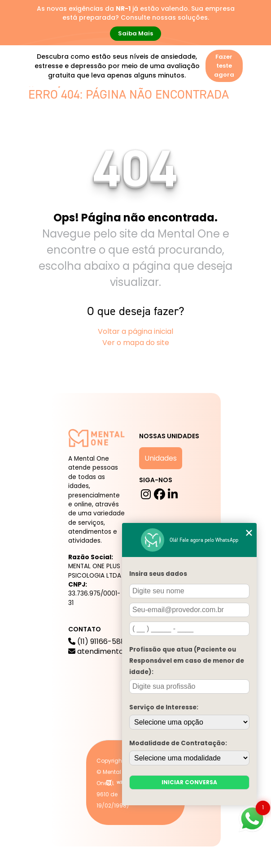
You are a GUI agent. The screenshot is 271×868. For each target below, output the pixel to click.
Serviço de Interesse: (164, 707)
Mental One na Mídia (67, 129)
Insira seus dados (158, 574)
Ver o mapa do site (136, 343)
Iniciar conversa (189, 782)
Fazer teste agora (224, 66)
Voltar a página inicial (135, 331)
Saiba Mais (135, 33)
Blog (152, 108)
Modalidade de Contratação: (178, 743)
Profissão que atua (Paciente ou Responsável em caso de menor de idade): (187, 661)
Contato (48, 151)
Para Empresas (206, 129)
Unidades (161, 458)
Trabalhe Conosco (141, 129)
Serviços (113, 108)
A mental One (57, 108)
